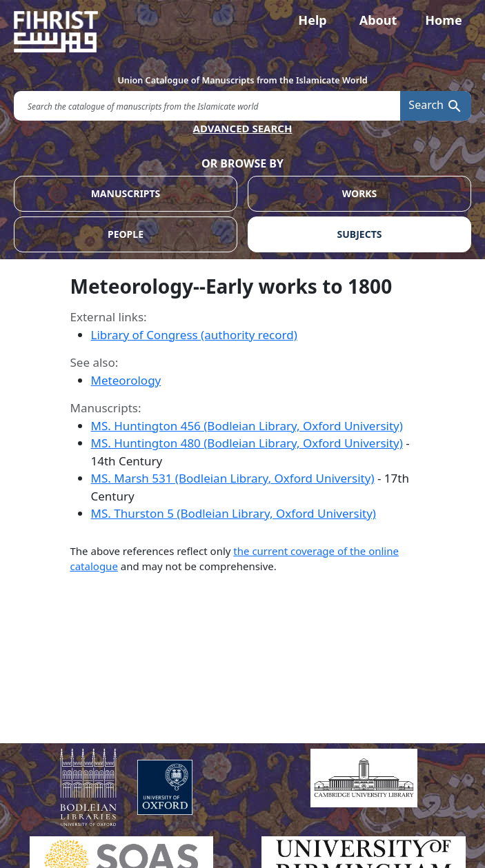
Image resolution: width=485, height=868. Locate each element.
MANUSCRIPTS (126, 193)
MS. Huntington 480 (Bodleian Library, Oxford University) (247, 443)
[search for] (207, 106)
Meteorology (126, 380)
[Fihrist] (243, 32)
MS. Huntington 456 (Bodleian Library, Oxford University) (247, 426)
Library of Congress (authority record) (194, 335)
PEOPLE (126, 234)
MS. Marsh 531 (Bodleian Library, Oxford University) (233, 478)
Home (443, 20)
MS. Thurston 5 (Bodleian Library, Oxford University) (234, 513)
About (378, 20)
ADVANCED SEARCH (243, 128)
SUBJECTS (360, 234)
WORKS (360, 193)
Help (312, 20)
